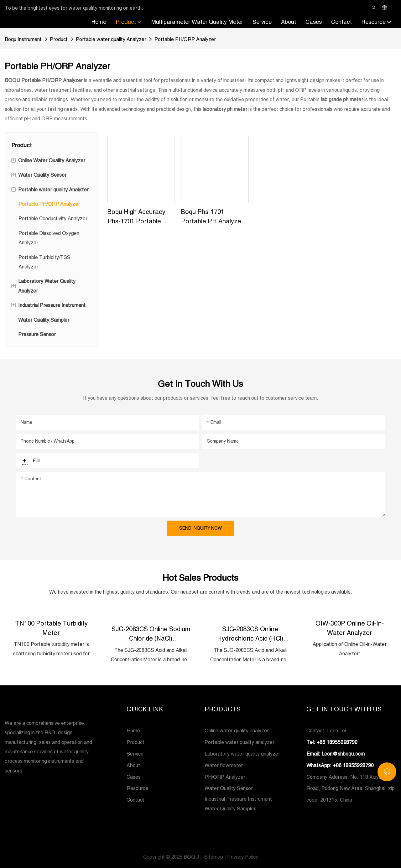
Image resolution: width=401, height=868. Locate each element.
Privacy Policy (243, 855)
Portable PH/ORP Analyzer (185, 39)
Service (135, 752)
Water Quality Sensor (229, 787)
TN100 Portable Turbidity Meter (51, 627)
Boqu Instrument (23, 39)
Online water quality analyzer (237, 729)
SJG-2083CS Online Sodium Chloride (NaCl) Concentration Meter (151, 633)
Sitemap (213, 855)
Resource (137, 787)
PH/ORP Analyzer (225, 776)
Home (133, 729)
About (133, 764)
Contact (135, 798)
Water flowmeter (224, 764)
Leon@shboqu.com (343, 752)
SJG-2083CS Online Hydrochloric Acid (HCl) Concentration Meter (250, 633)
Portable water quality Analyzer (111, 39)
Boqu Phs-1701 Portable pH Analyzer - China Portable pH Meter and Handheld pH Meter (214, 216)
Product (59, 39)
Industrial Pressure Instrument (238, 798)
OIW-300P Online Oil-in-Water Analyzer (350, 627)
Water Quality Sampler (230, 807)
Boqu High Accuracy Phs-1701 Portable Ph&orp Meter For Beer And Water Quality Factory (136, 216)
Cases (134, 776)
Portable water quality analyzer (240, 741)
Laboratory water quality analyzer (242, 752)
